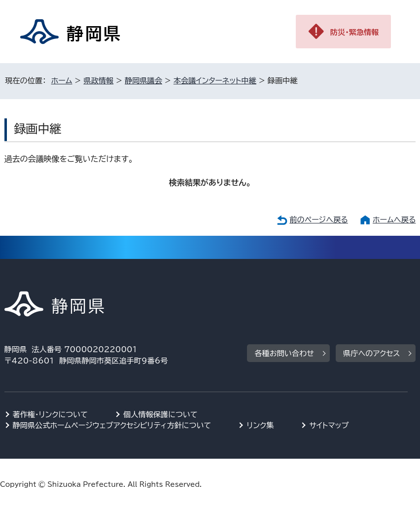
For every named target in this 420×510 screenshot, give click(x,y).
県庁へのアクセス (371, 353)
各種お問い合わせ (284, 353)
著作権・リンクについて (51, 415)
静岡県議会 (143, 81)
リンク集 (260, 425)
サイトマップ (329, 425)
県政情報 (98, 81)
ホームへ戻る (394, 220)
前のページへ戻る (319, 220)
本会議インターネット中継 (215, 81)
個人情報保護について (160, 415)
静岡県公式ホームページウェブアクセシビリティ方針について (112, 425)
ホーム (62, 81)
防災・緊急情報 (355, 32)
